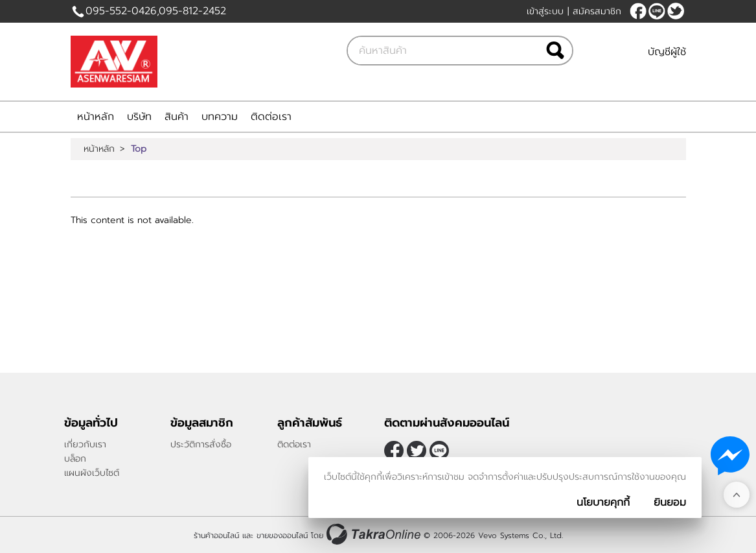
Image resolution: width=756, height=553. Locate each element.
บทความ (220, 117)
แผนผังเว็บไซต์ (92, 473)
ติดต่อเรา (271, 117)
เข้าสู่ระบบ (545, 11)
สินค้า (177, 117)
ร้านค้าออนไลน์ (216, 535)
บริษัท (139, 117)
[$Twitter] (676, 11)
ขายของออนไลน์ (282, 535)
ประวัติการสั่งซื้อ (201, 444)
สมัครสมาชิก (597, 11)
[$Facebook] (638, 11)
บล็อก (75, 459)
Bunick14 (657, 11)
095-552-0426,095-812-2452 (156, 11)
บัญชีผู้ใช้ (667, 52)
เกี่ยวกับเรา (85, 444)
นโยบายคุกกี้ (603, 502)
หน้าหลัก (96, 117)
